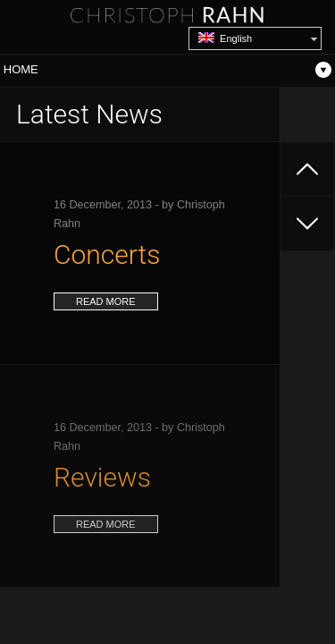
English (225, 38)
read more (106, 301)
